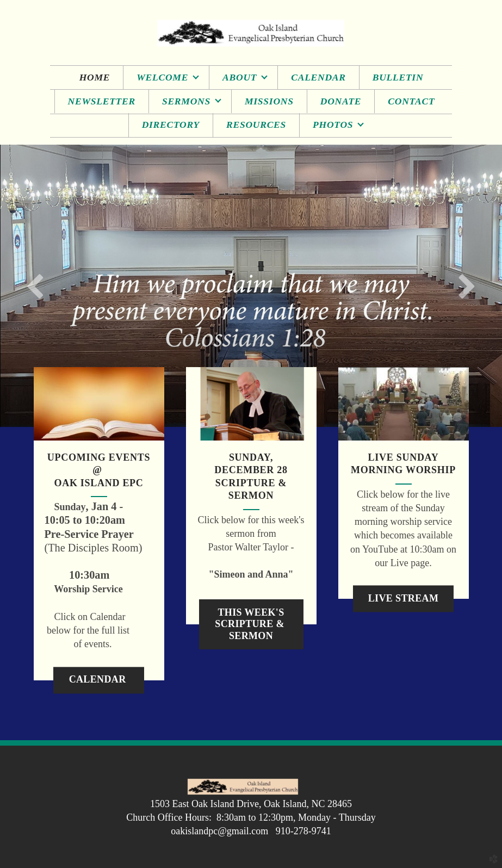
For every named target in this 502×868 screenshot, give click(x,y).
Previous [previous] (35, 286)
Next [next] (467, 286)
